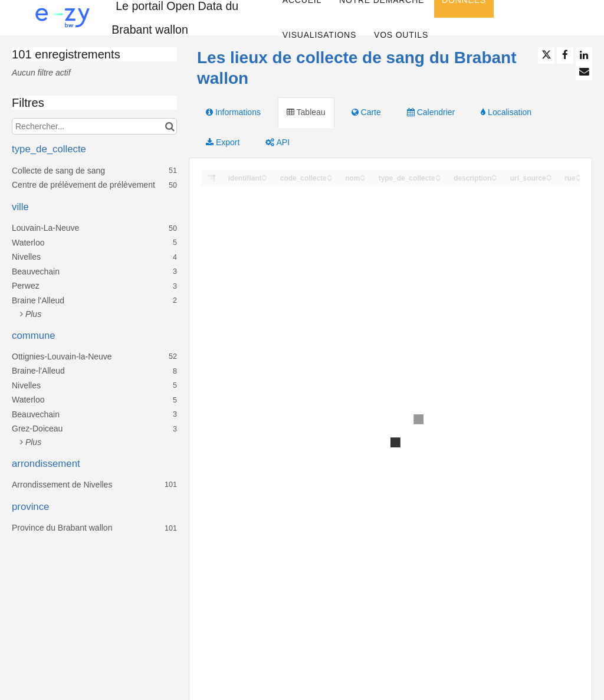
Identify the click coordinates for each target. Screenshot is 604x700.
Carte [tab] (366, 112)
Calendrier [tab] (431, 112)
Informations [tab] (233, 112)
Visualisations (319, 35)
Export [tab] (223, 142)
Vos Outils (401, 35)
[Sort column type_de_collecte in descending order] (438, 179)
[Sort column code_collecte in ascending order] (330, 175)
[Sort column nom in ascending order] (363, 175)
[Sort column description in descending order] (494, 179)
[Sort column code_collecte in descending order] (330, 179)
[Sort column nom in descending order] (363, 179)
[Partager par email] (584, 72)
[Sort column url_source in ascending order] (549, 175)
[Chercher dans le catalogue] (170, 126)
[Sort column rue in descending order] (579, 179)
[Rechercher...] (94, 126)
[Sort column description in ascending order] (494, 175)
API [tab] (278, 142)
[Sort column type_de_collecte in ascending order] (438, 175)
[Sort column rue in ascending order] (579, 175)
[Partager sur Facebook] (565, 55)
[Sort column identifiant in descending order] (264, 179)
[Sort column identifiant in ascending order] (264, 175)
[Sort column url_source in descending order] (549, 179)
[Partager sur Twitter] (546, 55)
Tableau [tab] (306, 112)
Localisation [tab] (506, 112)
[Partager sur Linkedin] (584, 55)
